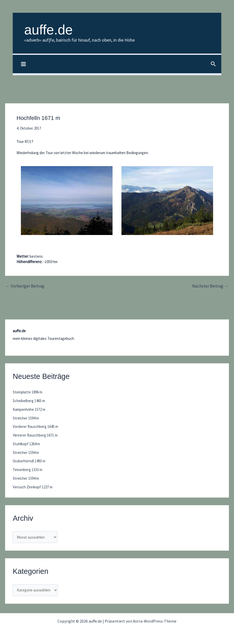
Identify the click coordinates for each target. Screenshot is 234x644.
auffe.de (49, 30)
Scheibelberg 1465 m (29, 401)
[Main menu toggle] (24, 64)
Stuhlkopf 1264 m (26, 444)
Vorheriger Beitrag (25, 286)
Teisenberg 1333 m (27, 470)
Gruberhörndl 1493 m (29, 461)
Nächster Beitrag (210, 286)
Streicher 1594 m (26, 418)
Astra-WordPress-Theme (155, 621)
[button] (213, 64)
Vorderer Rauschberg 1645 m (35, 426)
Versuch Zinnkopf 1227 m (33, 487)
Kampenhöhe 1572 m (29, 409)
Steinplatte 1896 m (27, 392)
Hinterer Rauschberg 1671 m (35, 435)
